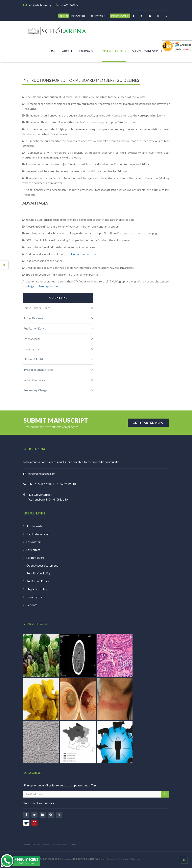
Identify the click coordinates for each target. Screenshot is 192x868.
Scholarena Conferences (80, 254)
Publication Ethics (38, 581)
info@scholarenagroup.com (43, 286)
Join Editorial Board (38, 534)
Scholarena (67, 859)
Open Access (78, 16)
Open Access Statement (42, 565)
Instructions (114, 51)
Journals (87, 51)
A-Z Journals (34, 526)
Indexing (64, 16)
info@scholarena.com (42, 474)
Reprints (32, 605)
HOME (27, 844)
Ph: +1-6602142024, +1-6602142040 (52, 484)
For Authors (34, 542)
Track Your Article (120, 16)
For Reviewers (35, 558)
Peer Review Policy (38, 573)
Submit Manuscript (147, 51)
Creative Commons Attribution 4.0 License (119, 859)
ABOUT (37, 844)
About (67, 51)
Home (52, 51)
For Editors (33, 550)
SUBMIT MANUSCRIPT (55, 844)
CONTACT (74, 844)
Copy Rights (34, 597)
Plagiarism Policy (37, 589)
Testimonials (98, 16)
